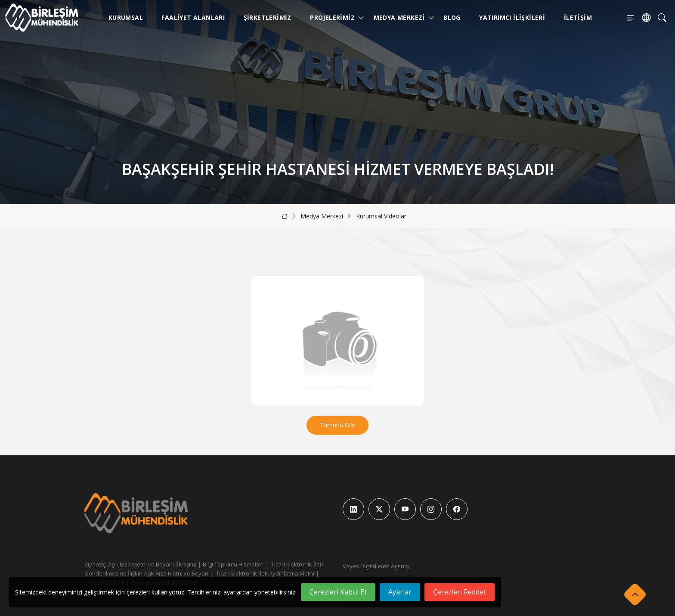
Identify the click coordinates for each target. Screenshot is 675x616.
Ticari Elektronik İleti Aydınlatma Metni (265, 573)
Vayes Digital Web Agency (376, 566)
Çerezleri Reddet (460, 592)
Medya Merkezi (401, 17)
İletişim (578, 17)
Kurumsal (126, 17)
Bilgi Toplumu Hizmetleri (234, 564)
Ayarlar (400, 592)
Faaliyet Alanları (193, 17)
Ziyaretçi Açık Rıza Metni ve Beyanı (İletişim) (140, 564)
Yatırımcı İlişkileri (512, 17)
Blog (452, 17)
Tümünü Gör (337, 425)
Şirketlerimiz (268, 17)
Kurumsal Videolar (381, 216)
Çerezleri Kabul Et (338, 592)
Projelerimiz (334, 17)
